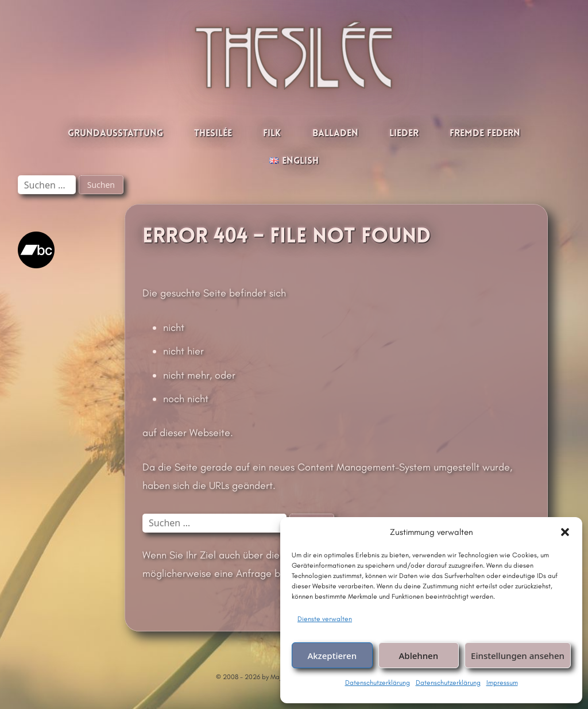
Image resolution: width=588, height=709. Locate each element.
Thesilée (213, 134)
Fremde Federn (485, 134)
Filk (272, 134)
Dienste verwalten (325, 619)
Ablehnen (419, 656)
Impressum (502, 683)
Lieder (404, 134)
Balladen (335, 134)
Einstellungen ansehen (518, 656)
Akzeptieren (332, 656)
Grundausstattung (115, 134)
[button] (565, 532)
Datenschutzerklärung (378, 683)
